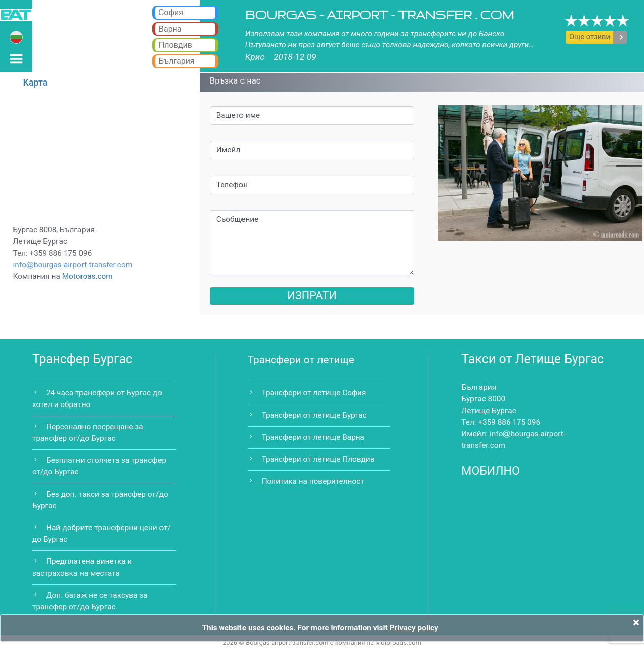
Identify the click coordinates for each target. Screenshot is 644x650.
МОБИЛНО (491, 471)
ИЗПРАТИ (312, 296)
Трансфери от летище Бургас (314, 415)
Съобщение (312, 243)
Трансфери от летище (301, 360)
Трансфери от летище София (314, 393)
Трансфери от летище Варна (313, 437)
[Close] (636, 622)
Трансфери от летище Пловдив (318, 459)
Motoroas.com (88, 276)
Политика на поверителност (313, 481)
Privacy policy (414, 628)
